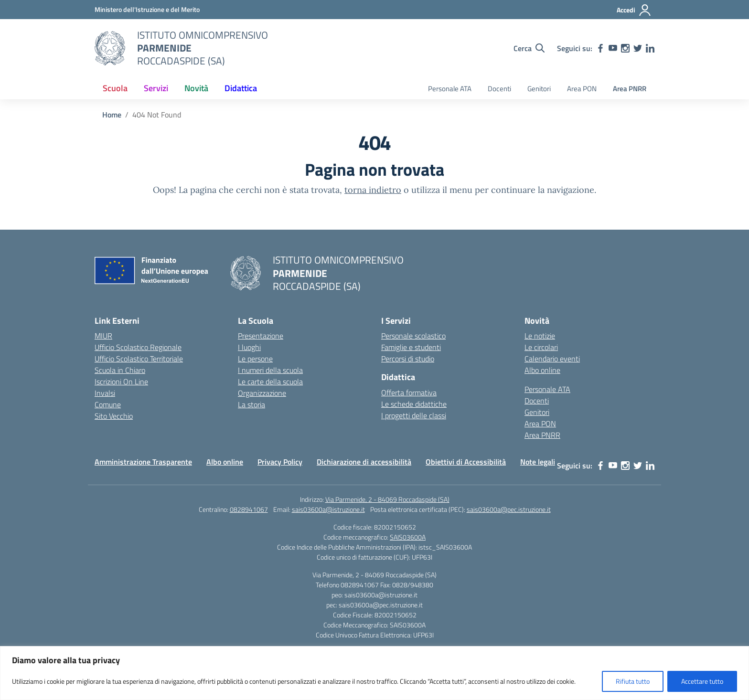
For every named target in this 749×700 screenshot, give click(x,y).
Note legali (538, 462)
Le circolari (541, 347)
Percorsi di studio (408, 359)
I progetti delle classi (414, 415)
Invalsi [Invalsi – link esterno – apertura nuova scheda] (105, 393)
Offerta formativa (409, 392)
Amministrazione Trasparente (143, 462)
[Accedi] (634, 10)
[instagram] (625, 48)
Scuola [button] (115, 88)
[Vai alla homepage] (110, 48)
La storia (251, 404)
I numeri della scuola (270, 370)
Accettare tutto (702, 681)
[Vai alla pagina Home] (112, 115)
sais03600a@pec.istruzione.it (509, 509)
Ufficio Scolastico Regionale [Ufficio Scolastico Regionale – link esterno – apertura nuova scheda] (138, 347)
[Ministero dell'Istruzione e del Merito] (147, 9)
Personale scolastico (413, 336)
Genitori (539, 89)
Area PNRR (630, 89)
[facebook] (600, 48)
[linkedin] (650, 48)
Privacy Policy (280, 462)
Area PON (582, 89)
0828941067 (249, 509)
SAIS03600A (408, 537)
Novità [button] (196, 88)
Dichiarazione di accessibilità (364, 462)
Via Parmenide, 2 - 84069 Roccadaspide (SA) (387, 499)
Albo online (542, 370)
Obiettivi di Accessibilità (466, 462)
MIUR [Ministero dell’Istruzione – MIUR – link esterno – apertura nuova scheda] (103, 336)
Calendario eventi (552, 359)
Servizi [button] (156, 88)
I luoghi (249, 347)
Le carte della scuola (270, 382)
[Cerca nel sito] (529, 48)
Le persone (255, 359)
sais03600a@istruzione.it (328, 509)
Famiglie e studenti (411, 347)
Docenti (499, 89)
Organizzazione (262, 393)
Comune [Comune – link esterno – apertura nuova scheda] (108, 404)
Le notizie (540, 336)
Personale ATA (450, 89)
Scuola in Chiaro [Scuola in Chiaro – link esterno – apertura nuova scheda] (120, 370)
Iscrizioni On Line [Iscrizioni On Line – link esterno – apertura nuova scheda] (121, 382)
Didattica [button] (241, 88)
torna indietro (373, 190)
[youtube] (613, 48)
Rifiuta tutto (633, 681)
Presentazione (261, 336)
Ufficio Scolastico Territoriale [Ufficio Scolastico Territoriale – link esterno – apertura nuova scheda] (139, 359)
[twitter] (638, 48)
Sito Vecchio (114, 416)
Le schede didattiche (414, 404)
